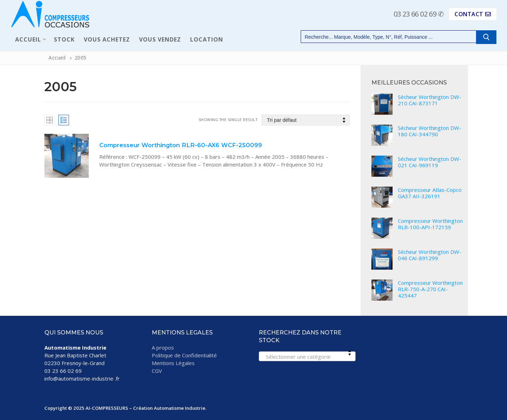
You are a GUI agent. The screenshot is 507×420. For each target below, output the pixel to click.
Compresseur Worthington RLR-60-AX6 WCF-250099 (181, 145)
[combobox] (307, 356)
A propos (163, 347)
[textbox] (307, 359)
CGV (157, 371)
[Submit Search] (486, 37)
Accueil (57, 58)
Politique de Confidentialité (184, 355)
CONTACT (473, 14)
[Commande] (306, 120)
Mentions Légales (173, 363)
